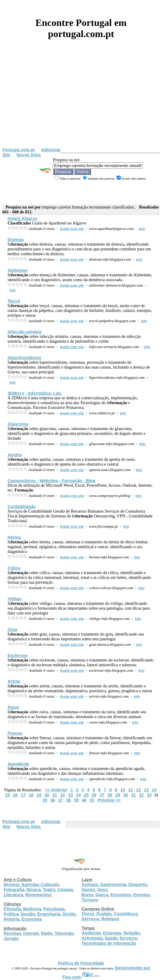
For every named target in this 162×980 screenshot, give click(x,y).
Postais (104, 914)
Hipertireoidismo (24, 358)
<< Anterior (56, 790)
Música (33, 890)
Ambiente (91, 933)
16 (15, 795)
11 (131, 790)
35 (45, 800)
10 (123, 790)
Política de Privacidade (81, 963)
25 (86, 795)
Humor (88, 890)
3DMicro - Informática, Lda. (35, 393)
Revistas (12, 933)
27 (102, 795)
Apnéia (15, 455)
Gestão (28, 914)
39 (76, 800)
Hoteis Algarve (22, 218)
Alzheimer (18, 270)
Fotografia (14, 890)
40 (84, 800)
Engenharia (49, 914)
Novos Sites (29, 155)
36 (53, 800)
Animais (90, 884)
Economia (32, 919)
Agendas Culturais (40, 884)
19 (39, 795)
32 (141, 795)
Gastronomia (113, 884)
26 (94, 795)
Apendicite (18, 764)
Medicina (32, 909)
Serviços (90, 919)
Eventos (141, 895)
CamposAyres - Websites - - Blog (51, 481)
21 (55, 795)
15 (8, 795)
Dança (102, 895)
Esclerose (18, 655)
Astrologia (92, 938)
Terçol (14, 301)
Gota (12, 630)
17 (23, 795)
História (11, 919)
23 (70, 795)
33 (149, 795)
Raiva (13, 707)
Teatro (49, 890)
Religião (131, 933)
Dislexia (16, 240)
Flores (88, 914)
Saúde (111, 938)
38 (69, 800)
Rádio (47, 933)
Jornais (11, 938)
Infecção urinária (24, 332)
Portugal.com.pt (19, 150)
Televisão (64, 933)
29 (118, 795)
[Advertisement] (81, 102)
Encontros (121, 895)
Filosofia (12, 909)
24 (78, 795)
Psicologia (54, 909)
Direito (69, 914)
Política (11, 914)
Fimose (15, 733)
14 (154, 790)
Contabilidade (22, 507)
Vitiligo (15, 599)
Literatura (13, 895)
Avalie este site (72, 229)
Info (142, 229)
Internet (31, 933)
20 (47, 795)
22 (63, 795)
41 (92, 800)
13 (146, 790)
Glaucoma (18, 424)
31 (134, 795)
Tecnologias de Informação (109, 943)
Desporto (138, 884)
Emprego (112, 933)
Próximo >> (109, 800)
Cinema (65, 890)
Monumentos (39, 895)
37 (61, 800)
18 (31, 795)
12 (138, 790)
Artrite (14, 681)
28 (110, 795)
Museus (11, 884)
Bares (87, 895)
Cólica (14, 568)
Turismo (90, 900)
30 (126, 795)
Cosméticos (126, 914)
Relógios (110, 919)
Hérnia (14, 537)
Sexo (102, 890)
